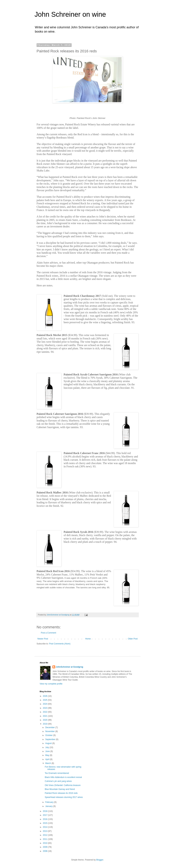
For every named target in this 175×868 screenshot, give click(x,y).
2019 (45, 724)
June (48, 751)
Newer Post (43, 639)
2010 (45, 843)
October (49, 735)
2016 (45, 819)
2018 (45, 811)
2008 (45, 851)
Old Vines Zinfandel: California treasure (63, 785)
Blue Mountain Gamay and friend (60, 789)
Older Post (133, 639)
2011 (45, 839)
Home (88, 639)
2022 (45, 712)
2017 (45, 815)
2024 (45, 704)
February (50, 802)
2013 (45, 831)
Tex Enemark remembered (57, 773)
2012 (45, 835)
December (50, 727)
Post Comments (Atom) (60, 644)
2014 (45, 827)
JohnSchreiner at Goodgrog (69, 667)
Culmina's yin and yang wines (58, 781)
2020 (45, 720)
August (49, 743)
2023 (45, 708)
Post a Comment (48, 633)
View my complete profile (51, 684)
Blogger (100, 860)
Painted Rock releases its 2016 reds (61, 793)
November (50, 731)
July (47, 747)
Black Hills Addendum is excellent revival (63, 777)
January (49, 806)
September (51, 739)
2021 (45, 716)
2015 (45, 823)
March (48, 763)
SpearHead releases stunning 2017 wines (64, 797)
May (48, 755)
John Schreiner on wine (70, 14)
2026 (45, 696)
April (48, 759)
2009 (45, 847)
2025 (45, 700)
